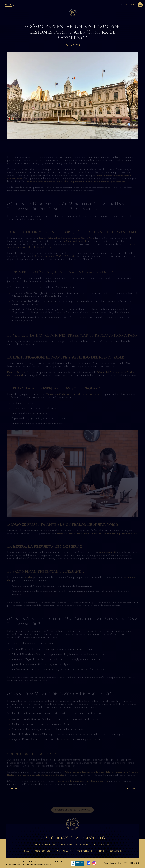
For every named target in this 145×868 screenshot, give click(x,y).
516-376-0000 (129, 5)
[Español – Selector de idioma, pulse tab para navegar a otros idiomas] (9, 5)
